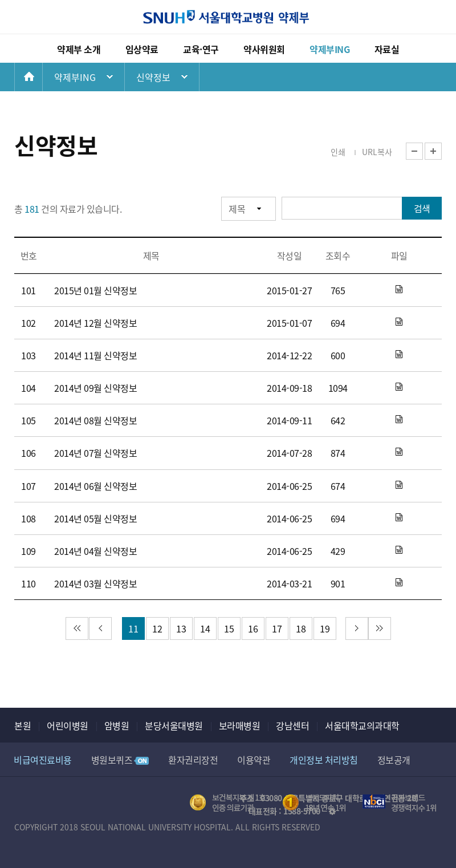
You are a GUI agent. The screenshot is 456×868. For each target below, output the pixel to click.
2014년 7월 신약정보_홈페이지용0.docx (399, 452)
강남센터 (292, 725)
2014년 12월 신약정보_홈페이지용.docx (399, 322)
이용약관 (254, 760)
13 (181, 628)
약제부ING (329, 49)
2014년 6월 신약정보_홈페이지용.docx (399, 485)
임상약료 (142, 49)
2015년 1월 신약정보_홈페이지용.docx (399, 290)
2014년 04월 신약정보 (95, 551)
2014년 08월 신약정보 (95, 420)
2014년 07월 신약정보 (95, 453)
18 (301, 628)
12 (157, 628)
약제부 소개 (79, 49)
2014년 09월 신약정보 (95, 388)
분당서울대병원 (174, 725)
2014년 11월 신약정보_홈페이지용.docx (399, 355)
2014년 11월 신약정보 (95, 355)
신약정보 (153, 77)
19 (325, 628)
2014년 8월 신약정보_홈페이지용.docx (399, 420)
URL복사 (377, 152)
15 (229, 628)
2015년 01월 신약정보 (95, 290)
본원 (23, 725)
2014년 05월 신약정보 (95, 518)
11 (133, 628)
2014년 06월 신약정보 (95, 486)
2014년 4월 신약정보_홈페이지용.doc (399, 550)
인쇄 (338, 152)
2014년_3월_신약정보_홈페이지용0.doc (399, 583)
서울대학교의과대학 (362, 725)
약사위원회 (264, 49)
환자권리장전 (193, 760)
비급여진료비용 (43, 760)
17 (277, 628)
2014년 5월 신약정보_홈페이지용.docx (399, 518)
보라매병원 (240, 725)
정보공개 (394, 760)
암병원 (117, 725)
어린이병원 (68, 725)
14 (205, 628)
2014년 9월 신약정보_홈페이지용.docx (399, 387)
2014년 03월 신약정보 (95, 583)
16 (253, 628)
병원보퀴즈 (120, 760)
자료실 (387, 49)
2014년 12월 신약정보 (95, 323)
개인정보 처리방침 (324, 760)
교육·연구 (201, 49)
